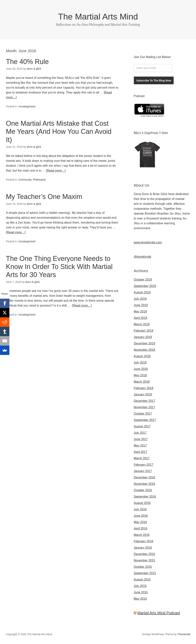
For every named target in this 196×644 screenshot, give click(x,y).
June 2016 (141, 516)
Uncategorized (27, 106)
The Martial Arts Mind (98, 17)
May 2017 (140, 446)
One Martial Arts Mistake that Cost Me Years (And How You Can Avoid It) (59, 131)
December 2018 (145, 343)
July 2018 (140, 363)
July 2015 (140, 586)
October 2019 (143, 280)
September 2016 (145, 497)
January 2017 (143, 471)
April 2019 (141, 318)
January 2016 (143, 548)
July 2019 (140, 299)
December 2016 (145, 477)
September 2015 (145, 573)
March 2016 (142, 535)
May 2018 (140, 375)
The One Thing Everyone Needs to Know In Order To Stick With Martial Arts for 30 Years (59, 267)
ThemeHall (184, 634)
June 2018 (141, 369)
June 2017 (141, 439)
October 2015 (143, 567)
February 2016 (144, 541)
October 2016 (143, 490)
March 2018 (142, 382)
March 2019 (142, 324)
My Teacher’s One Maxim (44, 197)
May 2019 (140, 311)
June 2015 (141, 592)
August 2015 (142, 580)
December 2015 (145, 554)
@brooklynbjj (143, 257)
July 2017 (140, 433)
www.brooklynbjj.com (148, 242)
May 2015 (140, 599)
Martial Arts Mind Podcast (159, 613)
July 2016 (140, 509)
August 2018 (142, 356)
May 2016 (140, 522)
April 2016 (141, 528)
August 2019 (142, 292)
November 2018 (145, 350)
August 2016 (142, 503)
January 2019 (143, 337)
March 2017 (142, 458)
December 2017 (145, 401)
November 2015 (145, 560)
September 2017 (145, 420)
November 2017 (145, 407)
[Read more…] (56, 171)
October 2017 (143, 414)
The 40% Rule (27, 62)
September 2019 (145, 286)
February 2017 (144, 465)
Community (25, 180)
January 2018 (143, 394)
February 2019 (144, 331)
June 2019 (141, 305)
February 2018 (144, 388)
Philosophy (39, 180)
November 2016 (145, 484)
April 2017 (141, 452)
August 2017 (142, 426)
